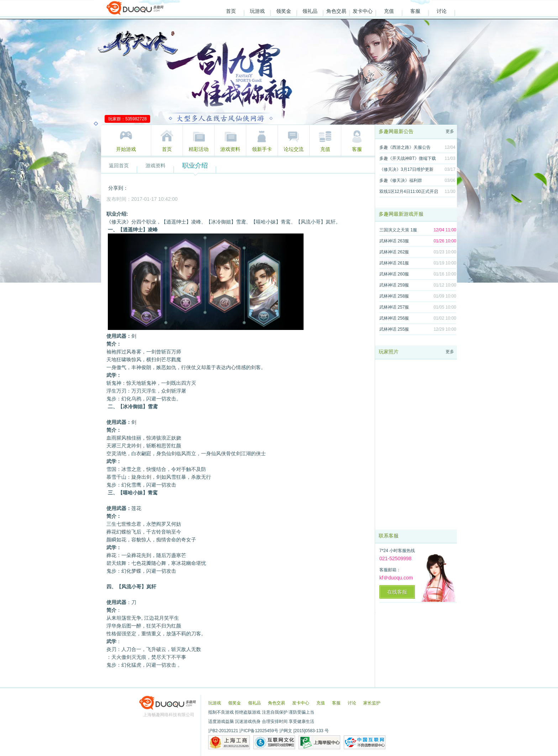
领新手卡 (262, 149)
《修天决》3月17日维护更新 (406, 169)
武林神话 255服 (394, 329)
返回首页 (119, 166)
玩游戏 (257, 11)
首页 (231, 11)
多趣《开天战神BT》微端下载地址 (408, 160)
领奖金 (284, 11)
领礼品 (310, 11)
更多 (450, 131)
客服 (415, 11)
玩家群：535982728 (127, 119)
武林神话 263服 (394, 241)
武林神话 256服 (394, 318)
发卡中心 (363, 11)
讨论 (442, 11)
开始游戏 (126, 149)
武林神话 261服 (394, 263)
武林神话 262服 (394, 252)
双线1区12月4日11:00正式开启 (409, 191)
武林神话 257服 (394, 307)
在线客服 (397, 592)
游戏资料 (230, 149)
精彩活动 (199, 149)
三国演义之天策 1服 (398, 230)
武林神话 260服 (394, 274)
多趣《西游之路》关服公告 (405, 147)
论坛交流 (294, 149)
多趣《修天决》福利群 (401, 180)
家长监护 (372, 703)
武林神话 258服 (394, 296)
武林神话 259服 (394, 285)
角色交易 (336, 11)
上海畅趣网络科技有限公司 (169, 715)
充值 (389, 11)
